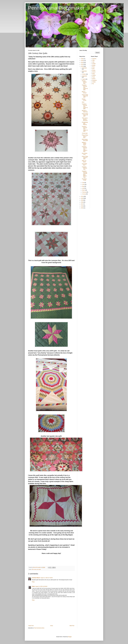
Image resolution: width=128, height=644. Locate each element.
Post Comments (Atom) (39, 628)
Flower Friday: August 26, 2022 (85, 96)
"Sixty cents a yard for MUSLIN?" (85, 119)
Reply (33, 582)
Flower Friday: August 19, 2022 (85, 115)
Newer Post (31, 626)
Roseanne (94, 80)
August (84, 79)
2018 (82, 202)
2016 (82, 206)
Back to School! (84, 92)
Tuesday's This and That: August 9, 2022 (85, 149)
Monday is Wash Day (85, 111)
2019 (82, 200)
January (84, 194)
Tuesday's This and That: (84, 168)
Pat (93, 84)
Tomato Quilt (85, 133)
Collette (94, 82)
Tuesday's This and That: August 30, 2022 (85, 87)
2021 (82, 196)
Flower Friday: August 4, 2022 (85, 158)
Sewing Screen (84, 100)
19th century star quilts (36, 569)
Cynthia (94, 75)
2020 (82, 198)
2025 (82, 61)
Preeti (94, 77)
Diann (94, 67)
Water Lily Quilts (84, 161)
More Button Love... (85, 154)
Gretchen (94, 59)
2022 (82, 66)
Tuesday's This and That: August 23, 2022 (85, 106)
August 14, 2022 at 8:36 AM (41, 586)
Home (52, 626)
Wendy (94, 65)
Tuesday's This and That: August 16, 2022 (85, 129)
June (83, 184)
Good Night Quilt (84, 164)
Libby (93, 60)
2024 (82, 62)
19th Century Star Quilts (85, 140)
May (83, 186)
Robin (33, 586)
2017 (82, 204)
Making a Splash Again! (84, 144)
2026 (82, 59)
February (84, 192)
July (83, 183)
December (84, 68)
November (84, 71)
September (85, 76)
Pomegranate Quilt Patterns (85, 123)
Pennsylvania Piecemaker (56, 8)
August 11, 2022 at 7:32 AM (47, 578)
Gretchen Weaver (36, 578)
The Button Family (84, 180)
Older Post (72, 626)
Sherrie (94, 72)
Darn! (83, 102)
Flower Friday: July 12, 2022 (85, 136)
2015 (82, 208)
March (84, 190)
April (83, 188)
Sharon (94, 79)
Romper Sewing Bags (84, 82)
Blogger (70, 637)
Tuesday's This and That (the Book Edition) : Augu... (85, 174)
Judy (93, 62)
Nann (93, 69)
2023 (82, 64)
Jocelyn (94, 64)
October (84, 74)
